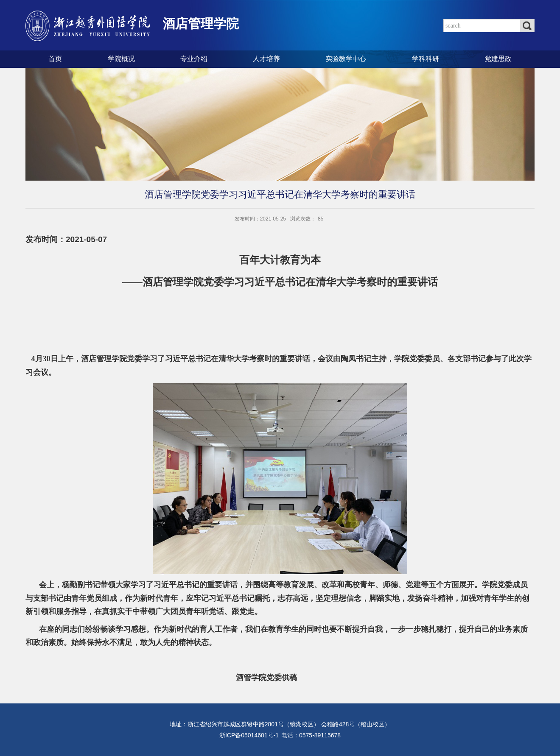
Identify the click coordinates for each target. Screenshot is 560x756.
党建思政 (498, 59)
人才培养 (266, 59)
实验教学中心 (346, 59)
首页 (55, 59)
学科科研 (426, 59)
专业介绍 (194, 59)
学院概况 (121, 59)
